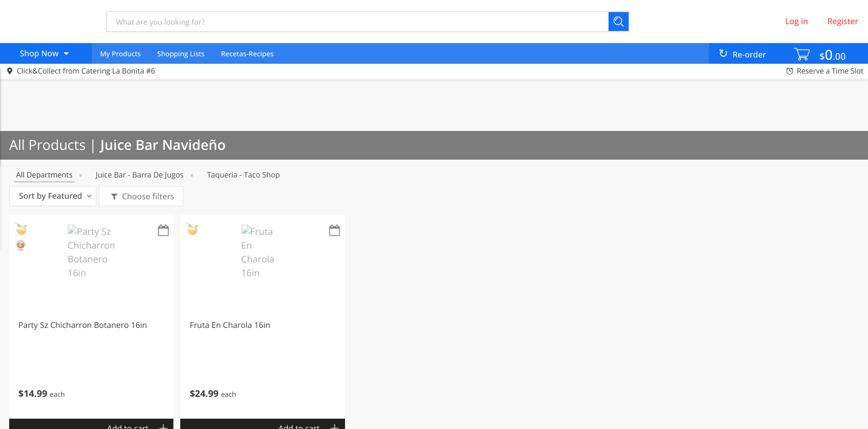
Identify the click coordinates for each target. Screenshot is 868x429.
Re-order (749, 55)
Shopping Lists (181, 54)
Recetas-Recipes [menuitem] (247, 54)
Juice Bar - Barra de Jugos (140, 175)
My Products (120, 54)
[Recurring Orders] (163, 231)
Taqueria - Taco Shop (243, 175)
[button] (91, 317)
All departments (44, 175)
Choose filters (147, 197)
